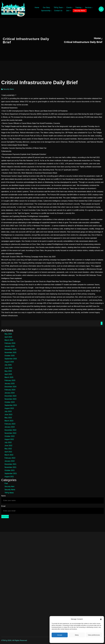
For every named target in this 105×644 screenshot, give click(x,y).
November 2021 (10, 467)
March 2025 (9, 377)
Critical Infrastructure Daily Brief (83, 42)
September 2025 (11, 359)
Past (6, 483)
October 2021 (10, 470)
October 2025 (10, 356)
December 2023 (10, 396)
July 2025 (8, 365)
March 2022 (9, 455)
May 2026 (8, 334)
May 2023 (8, 418)
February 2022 (10, 458)
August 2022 (9, 439)
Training (78, 7)
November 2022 (10, 433)
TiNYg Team (58, 7)
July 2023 (8, 411)
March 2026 (9, 340)
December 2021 (10, 464)
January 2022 (10, 461)
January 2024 (10, 393)
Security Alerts (80, 11)
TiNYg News (9, 493)
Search (102, 323)
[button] (101, 619)
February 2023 (10, 424)
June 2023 (8, 415)
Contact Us (58, 11)
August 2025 (9, 362)
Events (69, 7)
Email (3, 506)
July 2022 (8, 442)
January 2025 (10, 384)
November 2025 (10, 352)
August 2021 (9, 477)
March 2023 (9, 421)
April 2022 (8, 452)
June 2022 (8, 446)
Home (37, 7)
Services (88, 7)
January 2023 (10, 427)
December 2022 (10, 430)
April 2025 (8, 374)
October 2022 (10, 436)
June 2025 (8, 368)
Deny (77, 635)
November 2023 (10, 399)
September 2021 (11, 473)
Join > (68, 11)
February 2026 (10, 343)
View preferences (94, 635)
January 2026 (10, 346)
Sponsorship (46, 11)
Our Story (46, 7)
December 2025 (10, 349)
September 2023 (11, 405)
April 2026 (8, 337)
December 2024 (10, 387)
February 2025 (10, 380)
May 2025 (8, 371)
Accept (60, 635)
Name (3, 496)
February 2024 (10, 390)
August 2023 (9, 408)
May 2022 (8, 449)
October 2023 (10, 402)
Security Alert (9, 486)
